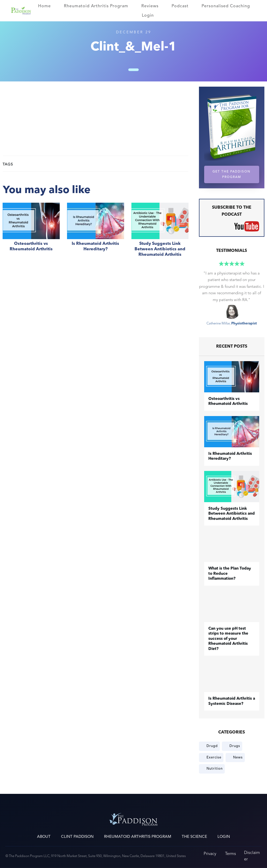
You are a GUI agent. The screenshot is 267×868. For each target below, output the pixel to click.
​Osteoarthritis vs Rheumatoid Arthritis (31, 233)
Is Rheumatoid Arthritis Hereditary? (96, 233)
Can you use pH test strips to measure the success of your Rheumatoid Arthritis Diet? (228, 639)
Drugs (235, 746)
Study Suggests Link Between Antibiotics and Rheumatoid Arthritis (160, 233)
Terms (230, 854)
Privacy (210, 854)
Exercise (214, 757)
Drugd (212, 746)
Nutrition (215, 769)
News (238, 757)
